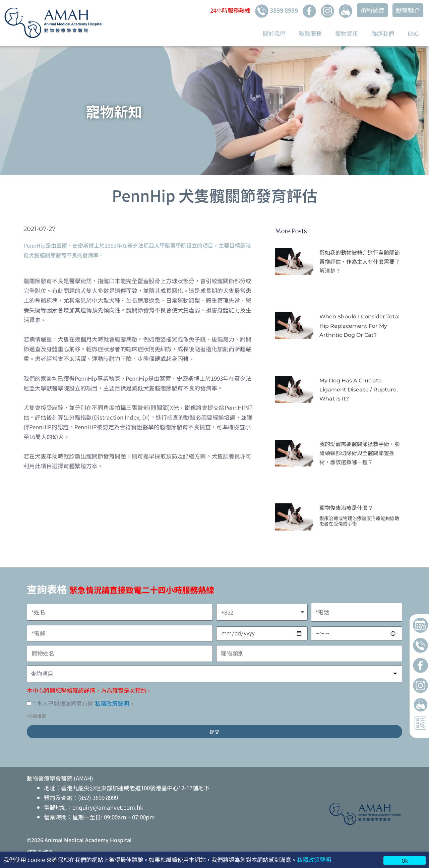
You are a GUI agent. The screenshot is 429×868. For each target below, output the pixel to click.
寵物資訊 (347, 33)
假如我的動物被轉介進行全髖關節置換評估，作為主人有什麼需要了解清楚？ (360, 262)
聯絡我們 (383, 33)
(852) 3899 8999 (98, 797)
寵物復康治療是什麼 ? (346, 508)
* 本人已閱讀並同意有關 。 (84, 703)
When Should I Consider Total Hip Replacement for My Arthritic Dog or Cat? (359, 326)
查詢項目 (42, 673)
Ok (405, 860)
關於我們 (274, 33)
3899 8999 (277, 11)
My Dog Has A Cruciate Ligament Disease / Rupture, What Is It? (359, 390)
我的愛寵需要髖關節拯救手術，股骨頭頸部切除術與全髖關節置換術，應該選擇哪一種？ (360, 453)
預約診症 (372, 10)
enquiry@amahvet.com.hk (108, 807)
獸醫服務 (310, 33)
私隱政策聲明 (314, 859)
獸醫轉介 (408, 10)
